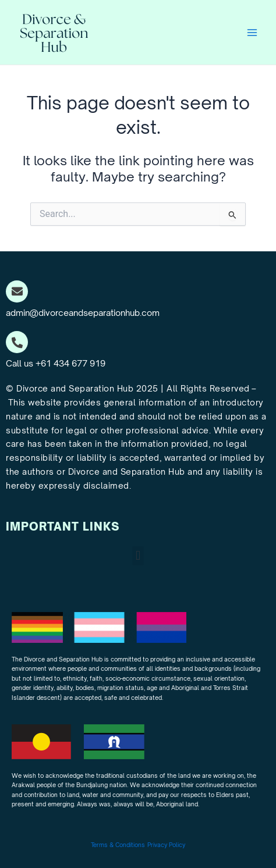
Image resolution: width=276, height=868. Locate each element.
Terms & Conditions (118, 845)
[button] (138, 556)
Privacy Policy (166, 845)
